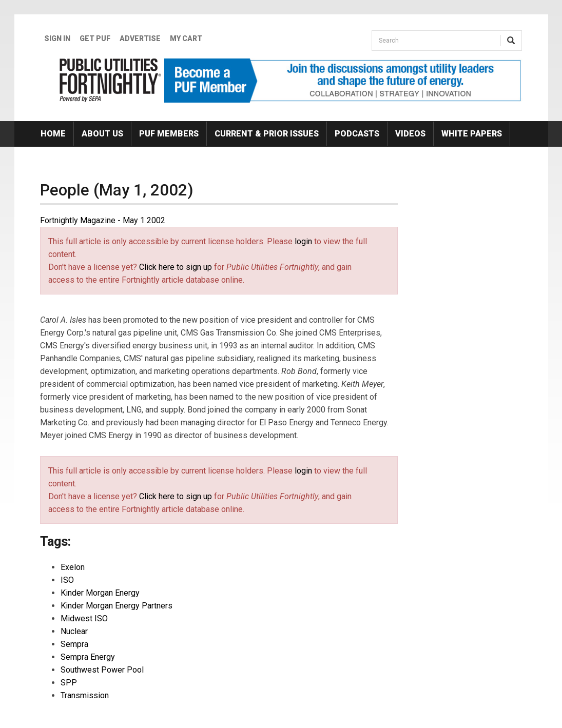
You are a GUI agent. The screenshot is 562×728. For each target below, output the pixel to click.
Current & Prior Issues (267, 134)
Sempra (74, 644)
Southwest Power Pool (102, 670)
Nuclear (74, 631)
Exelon (73, 567)
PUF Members (169, 134)
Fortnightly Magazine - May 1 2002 (103, 220)
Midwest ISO (84, 618)
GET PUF (95, 38)
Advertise (140, 38)
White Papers (472, 134)
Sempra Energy (88, 657)
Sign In (57, 38)
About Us (102, 134)
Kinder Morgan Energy (100, 593)
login (303, 241)
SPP (69, 683)
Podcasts (357, 134)
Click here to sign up (176, 267)
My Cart (186, 38)
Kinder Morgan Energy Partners (117, 606)
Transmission (85, 695)
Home (53, 134)
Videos (410, 134)
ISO (67, 580)
